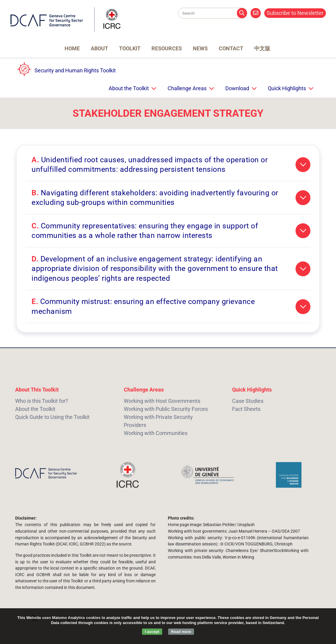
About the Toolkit (129, 88)
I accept (152, 632)
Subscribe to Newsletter (295, 13)
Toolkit (130, 48)
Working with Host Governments (162, 401)
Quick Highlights (287, 88)
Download (237, 88)
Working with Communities (156, 433)
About (99, 48)
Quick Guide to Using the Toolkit (52, 417)
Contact (231, 48)
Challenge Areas (187, 88)
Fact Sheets (246, 409)
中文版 (262, 48)
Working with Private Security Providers (158, 421)
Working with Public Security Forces (166, 409)
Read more (181, 632)
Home (72, 48)
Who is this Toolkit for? (42, 401)
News (200, 48)
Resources (167, 48)
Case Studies (248, 401)
